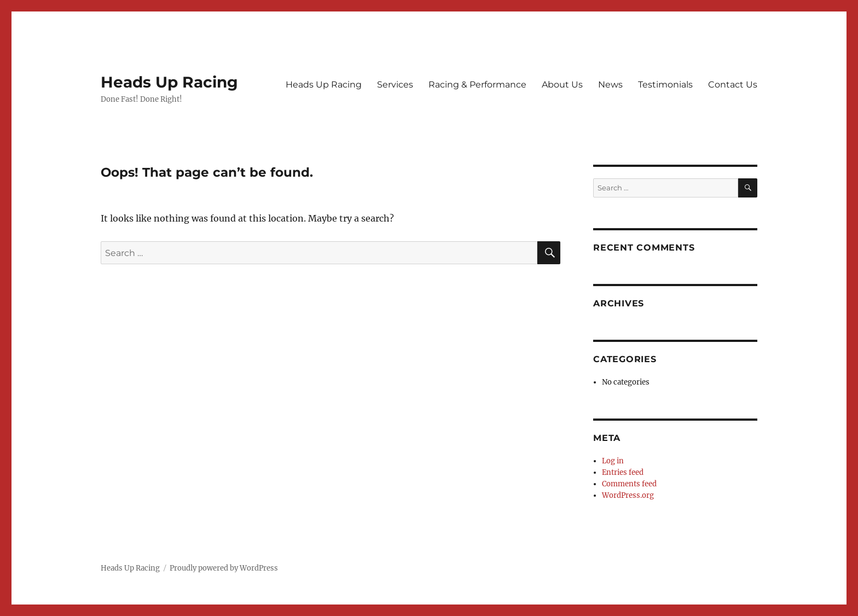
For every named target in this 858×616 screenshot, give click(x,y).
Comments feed (629, 484)
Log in (613, 461)
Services (395, 85)
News (610, 85)
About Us (562, 85)
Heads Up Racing (169, 82)
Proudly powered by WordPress (224, 568)
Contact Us (733, 85)
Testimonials (665, 85)
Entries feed (623, 472)
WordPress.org (628, 495)
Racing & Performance (477, 85)
